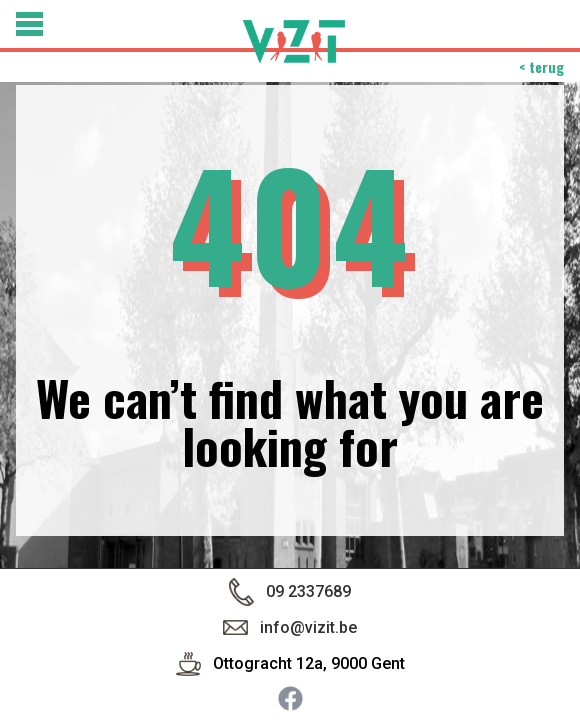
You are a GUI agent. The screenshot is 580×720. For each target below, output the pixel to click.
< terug (541, 67)
